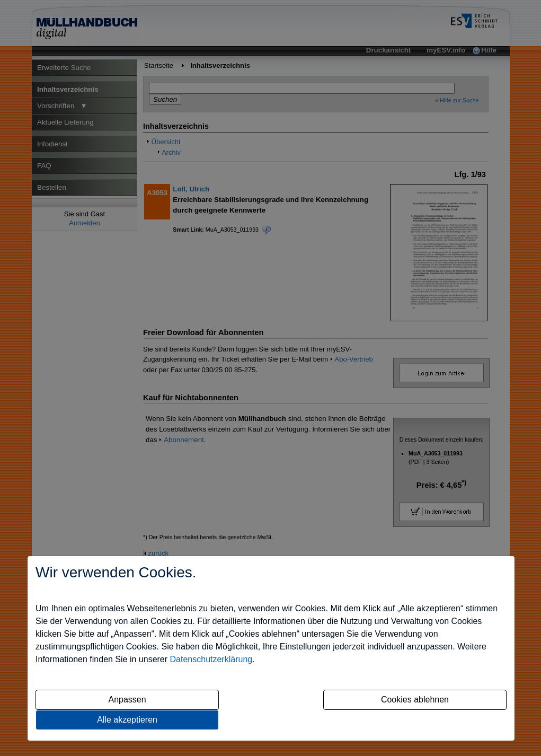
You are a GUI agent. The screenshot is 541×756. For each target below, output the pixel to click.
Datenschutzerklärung (211, 659)
